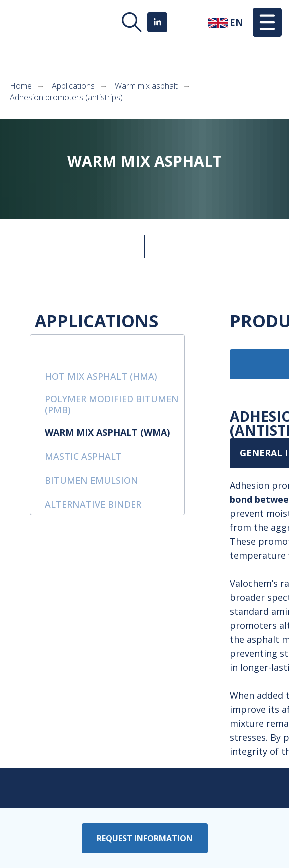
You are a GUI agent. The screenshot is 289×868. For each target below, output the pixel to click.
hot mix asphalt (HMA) (101, 376)
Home (21, 86)
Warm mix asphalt (146, 86)
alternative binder (93, 504)
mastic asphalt (83, 456)
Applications (73, 86)
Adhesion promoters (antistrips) (66, 98)
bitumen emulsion (92, 480)
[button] (267, 22)
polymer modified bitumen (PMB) (112, 404)
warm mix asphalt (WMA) (107, 432)
